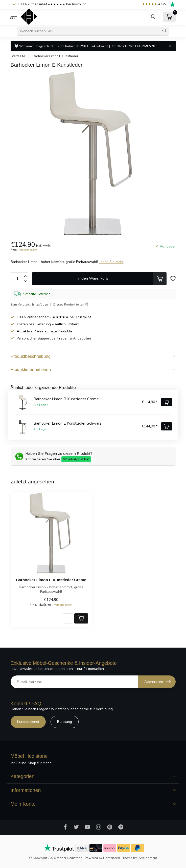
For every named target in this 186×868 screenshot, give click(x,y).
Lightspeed (111, 858)
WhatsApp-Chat (76, 459)
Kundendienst (28, 722)
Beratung (65, 722)
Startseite (18, 56)
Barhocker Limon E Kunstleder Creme (51, 580)
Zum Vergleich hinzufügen (29, 304)
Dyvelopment (147, 858)
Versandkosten (28, 250)
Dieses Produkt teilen (71, 304)
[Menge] (68, 618)
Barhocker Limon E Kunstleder (56, 56)
